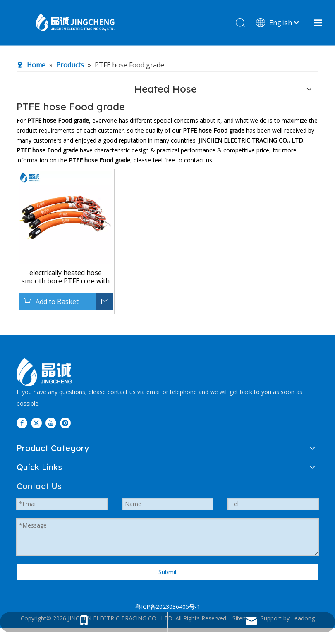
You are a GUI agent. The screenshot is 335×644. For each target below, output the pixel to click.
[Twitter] (36, 423)
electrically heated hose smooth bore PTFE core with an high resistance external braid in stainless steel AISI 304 (66, 277)
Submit (168, 572)
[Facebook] (22, 423)
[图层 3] (44, 372)
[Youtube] (51, 423)
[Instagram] (65, 423)
